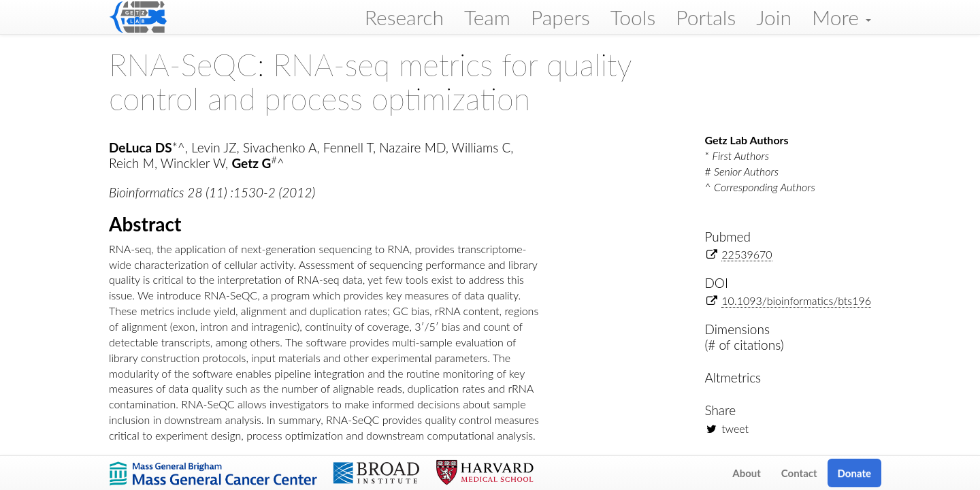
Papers (560, 17)
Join (774, 17)
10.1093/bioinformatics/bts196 (796, 300)
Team (487, 17)
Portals (706, 17)
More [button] (842, 17)
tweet (735, 428)
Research (404, 17)
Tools (633, 17)
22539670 (747, 254)
